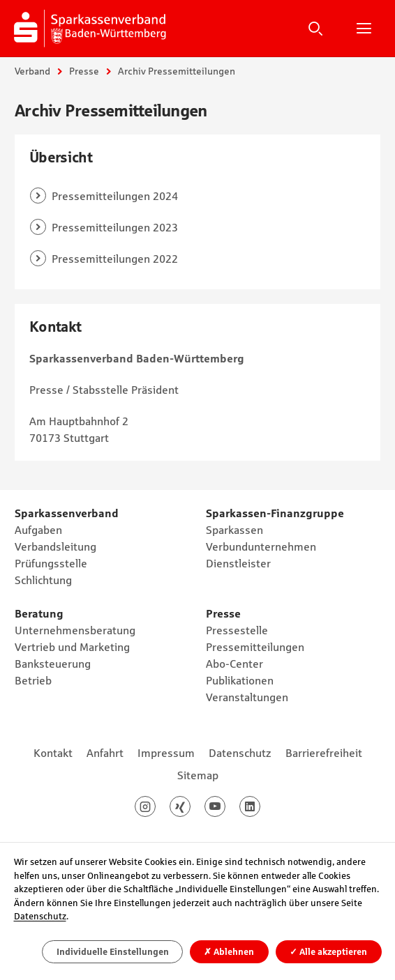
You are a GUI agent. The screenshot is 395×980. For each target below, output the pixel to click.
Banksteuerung (53, 664)
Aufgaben (38, 530)
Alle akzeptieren (328, 952)
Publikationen (240, 680)
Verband (32, 71)
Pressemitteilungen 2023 (115, 227)
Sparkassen (234, 530)
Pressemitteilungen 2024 (115, 196)
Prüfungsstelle (51, 563)
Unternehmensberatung (75, 630)
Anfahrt (105, 753)
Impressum (166, 753)
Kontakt (53, 753)
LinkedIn (260, 806)
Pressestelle (237, 630)
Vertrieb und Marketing (72, 647)
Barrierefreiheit (324, 753)
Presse (84, 71)
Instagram (155, 806)
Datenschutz (240, 753)
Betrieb (33, 680)
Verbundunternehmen (261, 546)
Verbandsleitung (55, 546)
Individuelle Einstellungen (113, 952)
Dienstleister (238, 563)
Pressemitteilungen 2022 (115, 259)
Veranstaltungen (247, 697)
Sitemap (198, 775)
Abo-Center (234, 664)
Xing (190, 806)
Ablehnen (229, 952)
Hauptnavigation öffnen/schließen (364, 28)
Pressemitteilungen (255, 647)
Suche (315, 28)
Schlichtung (43, 580)
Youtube (225, 806)
